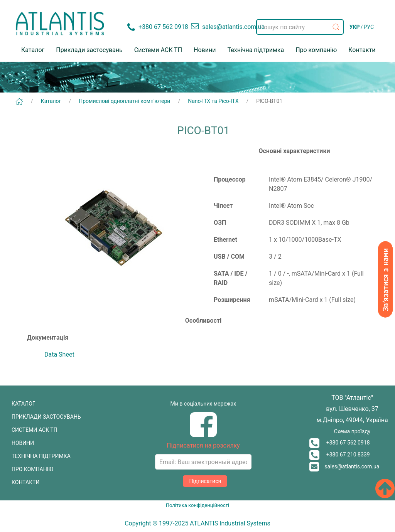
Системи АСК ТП (158, 50)
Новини (205, 50)
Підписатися (205, 481)
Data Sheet (59, 354)
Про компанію (316, 50)
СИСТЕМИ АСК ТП (35, 430)
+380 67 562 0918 (339, 443)
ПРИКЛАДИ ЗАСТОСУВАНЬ (46, 417)
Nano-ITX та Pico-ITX (213, 101)
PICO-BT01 (269, 101)
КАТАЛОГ (24, 404)
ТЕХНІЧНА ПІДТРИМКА (41, 456)
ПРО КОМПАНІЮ (32, 469)
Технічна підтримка (256, 50)
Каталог (33, 50)
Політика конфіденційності (197, 505)
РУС (369, 27)
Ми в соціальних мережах (203, 404)
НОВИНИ (23, 443)
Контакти (362, 50)
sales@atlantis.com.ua (344, 466)
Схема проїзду (352, 431)
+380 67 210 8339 (339, 455)
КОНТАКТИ (26, 482)
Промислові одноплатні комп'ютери (124, 101)
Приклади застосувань (89, 50)
